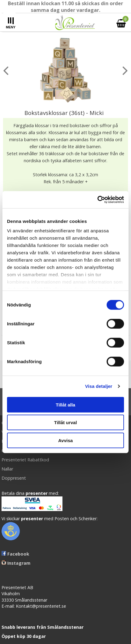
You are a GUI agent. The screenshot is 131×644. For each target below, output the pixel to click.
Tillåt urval (66, 422)
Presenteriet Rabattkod (25, 460)
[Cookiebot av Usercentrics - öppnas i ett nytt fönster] (97, 200)
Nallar (7, 469)
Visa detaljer (99, 386)
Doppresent (14, 478)
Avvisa (65, 440)
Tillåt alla (65, 404)
